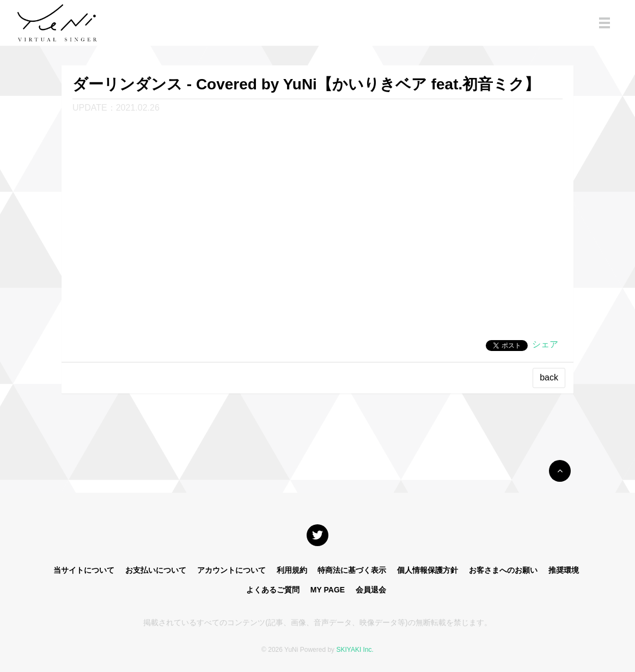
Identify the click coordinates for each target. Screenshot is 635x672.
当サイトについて (84, 570)
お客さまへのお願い (503, 570)
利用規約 (292, 570)
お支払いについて (156, 570)
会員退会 (371, 590)
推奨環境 (564, 570)
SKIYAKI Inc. (355, 650)
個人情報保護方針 (428, 570)
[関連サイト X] (317, 535)
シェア (545, 344)
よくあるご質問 (273, 590)
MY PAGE (328, 590)
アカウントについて (231, 570)
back (549, 377)
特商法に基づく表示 (352, 570)
